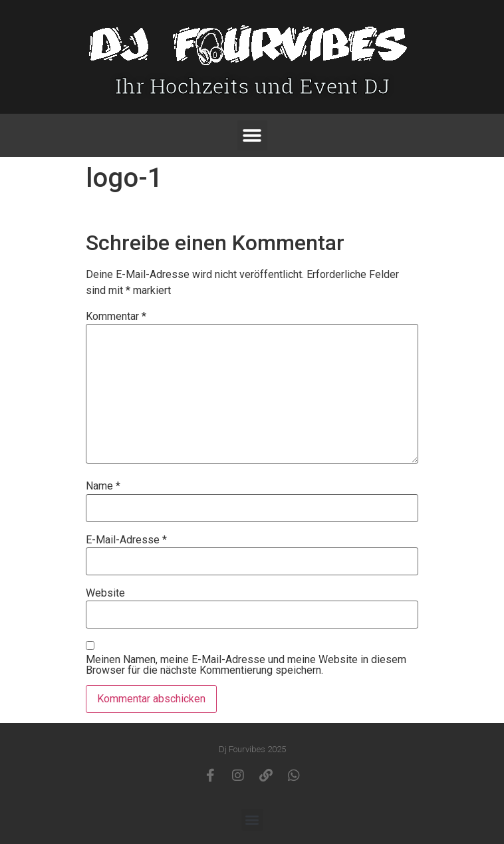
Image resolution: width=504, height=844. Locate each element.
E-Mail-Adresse (126, 540)
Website (105, 593)
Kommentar (116, 317)
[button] (252, 135)
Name (103, 486)
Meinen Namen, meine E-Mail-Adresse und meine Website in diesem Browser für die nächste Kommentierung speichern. (246, 665)
